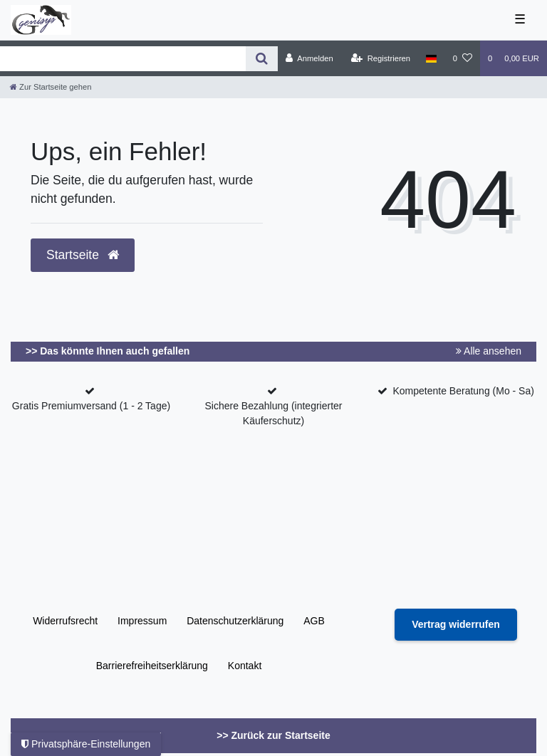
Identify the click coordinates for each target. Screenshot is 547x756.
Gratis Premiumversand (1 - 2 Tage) (91, 406)
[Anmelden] (309, 58)
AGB (314, 621)
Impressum (142, 621)
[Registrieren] (381, 58)
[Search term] (123, 59)
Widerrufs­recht (65, 621)
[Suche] (262, 59)
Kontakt (245, 666)
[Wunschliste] (463, 58)
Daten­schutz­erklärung (235, 621)
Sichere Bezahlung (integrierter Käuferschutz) (274, 413)
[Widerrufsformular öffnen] (456, 625)
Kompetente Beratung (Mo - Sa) (463, 391)
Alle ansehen (489, 351)
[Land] (431, 58)
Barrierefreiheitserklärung (152, 666)
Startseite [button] (83, 255)
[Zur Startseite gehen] (51, 87)
